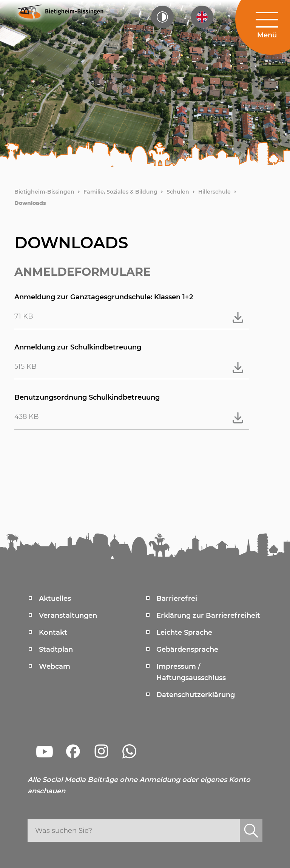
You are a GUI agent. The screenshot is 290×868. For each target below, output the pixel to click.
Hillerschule (214, 192)
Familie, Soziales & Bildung (120, 192)
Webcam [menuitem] (55, 666)
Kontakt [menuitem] (53, 633)
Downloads (30, 203)
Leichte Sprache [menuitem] (184, 633)
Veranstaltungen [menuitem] (68, 616)
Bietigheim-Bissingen (44, 192)
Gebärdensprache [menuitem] (187, 649)
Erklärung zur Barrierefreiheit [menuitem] (208, 616)
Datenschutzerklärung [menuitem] (196, 695)
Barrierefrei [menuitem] (177, 599)
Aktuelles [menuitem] (55, 599)
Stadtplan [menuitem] (56, 649)
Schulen (178, 192)
